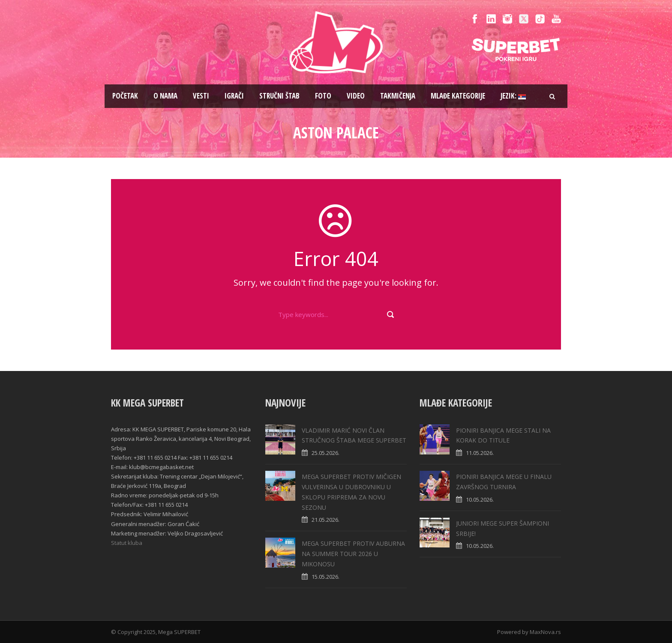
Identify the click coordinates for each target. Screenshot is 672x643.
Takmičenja (398, 96)
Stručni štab (279, 96)
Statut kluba (127, 543)
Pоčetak (125, 96)
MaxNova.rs (545, 632)
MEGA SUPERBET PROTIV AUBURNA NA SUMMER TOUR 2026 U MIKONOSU (353, 554)
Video (356, 96)
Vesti (201, 96)
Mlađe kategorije (458, 96)
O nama (165, 96)
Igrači (234, 96)
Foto (323, 96)
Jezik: (513, 96)
